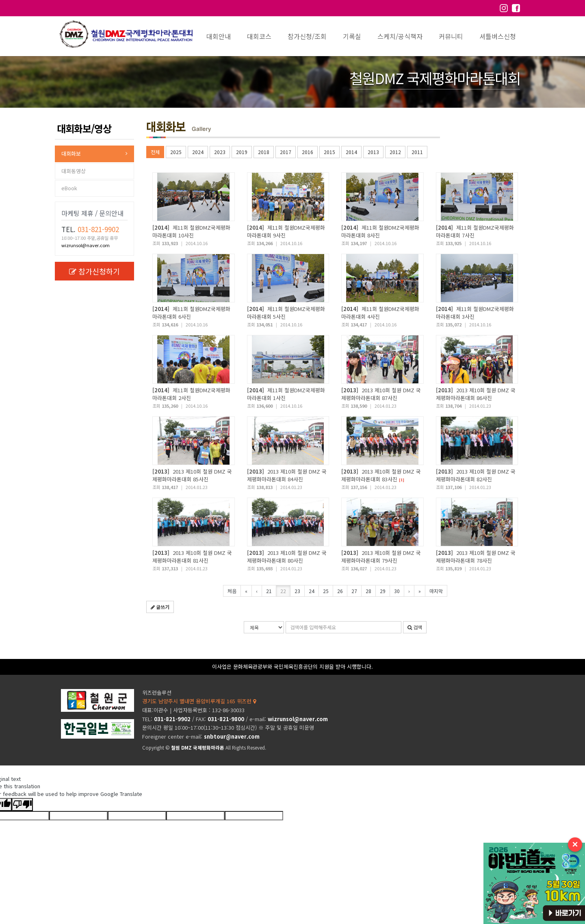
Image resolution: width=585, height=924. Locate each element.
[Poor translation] (22, 805)
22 (283, 591)
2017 (286, 152)
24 (312, 591)
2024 (198, 152)
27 (354, 591)
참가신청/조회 (307, 36)
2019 (242, 152)
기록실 (352, 36)
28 (368, 591)
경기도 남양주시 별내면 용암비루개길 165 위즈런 (199, 701)
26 (340, 591)
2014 (351, 152)
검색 (415, 627)
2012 (395, 152)
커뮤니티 (451, 36)
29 (383, 591)
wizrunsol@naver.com (86, 245)
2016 (308, 152)
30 (397, 591)
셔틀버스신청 (498, 36)
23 (297, 591)
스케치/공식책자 (400, 36)
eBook (69, 188)
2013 (373, 152)
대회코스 (259, 36)
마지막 (436, 591)
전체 (155, 152)
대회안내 (219, 36)
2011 (417, 152)
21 (269, 591)
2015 (329, 152)
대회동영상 (74, 171)
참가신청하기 (94, 271)
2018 (264, 152)
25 (326, 591)
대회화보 (71, 153)
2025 (176, 152)
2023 (220, 152)
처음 (232, 591)
